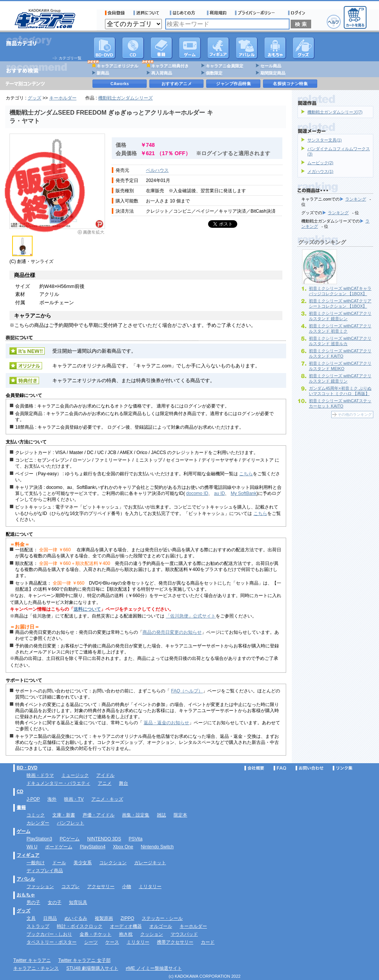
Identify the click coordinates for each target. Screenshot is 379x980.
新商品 (103, 73)
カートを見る (355, 17)
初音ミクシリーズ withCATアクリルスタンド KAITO (340, 353)
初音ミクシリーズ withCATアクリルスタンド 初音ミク (340, 328)
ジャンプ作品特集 (233, 84)
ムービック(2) (320, 163)
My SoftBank (244, 493)
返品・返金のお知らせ (166, 723)
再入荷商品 (162, 73)
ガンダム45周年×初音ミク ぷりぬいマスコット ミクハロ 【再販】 (340, 391)
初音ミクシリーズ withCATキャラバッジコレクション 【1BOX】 (340, 291)
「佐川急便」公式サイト (191, 616)
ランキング (356, 199)
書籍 (161, 48)
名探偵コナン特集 (290, 84)
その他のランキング (355, 415)
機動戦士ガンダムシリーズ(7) (335, 112)
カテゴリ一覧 (70, 58)
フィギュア (218, 48)
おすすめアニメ (177, 84)
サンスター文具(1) (324, 140)
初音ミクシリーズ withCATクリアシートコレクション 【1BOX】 (340, 303)
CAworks (120, 84)
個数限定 (214, 73)
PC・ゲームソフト (190, 48)
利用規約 (217, 13)
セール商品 (271, 66)
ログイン (298, 13)
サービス (184, 13)
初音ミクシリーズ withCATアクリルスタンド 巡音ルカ (340, 341)
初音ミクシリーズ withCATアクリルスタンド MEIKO (340, 366)
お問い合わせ (310, 768)
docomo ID (197, 493)
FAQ (280, 768)
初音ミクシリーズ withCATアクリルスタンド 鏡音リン (340, 378)
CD (133, 48)
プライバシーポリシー (257, 13)
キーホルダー (63, 98)
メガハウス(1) (320, 171)
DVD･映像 (105, 48)
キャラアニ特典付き (170, 66)
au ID (220, 493)
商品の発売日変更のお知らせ (172, 632)
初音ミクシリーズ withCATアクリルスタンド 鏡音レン (340, 316)
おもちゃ (275, 48)
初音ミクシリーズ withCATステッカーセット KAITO (340, 403)
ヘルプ (334, 22)
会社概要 (254, 768)
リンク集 (343, 768)
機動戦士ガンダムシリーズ (125, 98)
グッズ (304, 48)
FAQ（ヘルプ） (187, 691)
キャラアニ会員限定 (225, 66)
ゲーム (23, 831)
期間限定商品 (273, 73)
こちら (246, 474)
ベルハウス (157, 170)
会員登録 (115, 13)
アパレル (247, 48)
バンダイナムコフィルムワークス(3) (339, 151)
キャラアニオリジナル (117, 66)
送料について (147, 13)
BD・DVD (27, 768)
